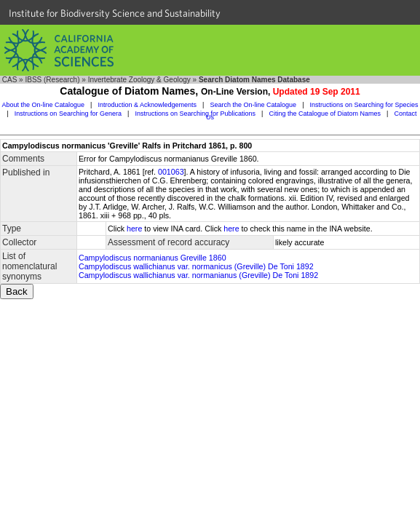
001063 (171, 172)
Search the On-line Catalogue (253, 105)
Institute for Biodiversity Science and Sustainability (115, 13)
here (134, 229)
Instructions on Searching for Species (364, 105)
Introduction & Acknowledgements (147, 105)
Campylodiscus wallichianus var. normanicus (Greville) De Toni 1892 (196, 266)
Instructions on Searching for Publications (195, 114)
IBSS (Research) (52, 80)
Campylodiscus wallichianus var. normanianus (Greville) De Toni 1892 (198, 275)
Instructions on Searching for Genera (68, 114)
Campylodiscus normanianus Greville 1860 (152, 258)
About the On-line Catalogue (43, 105)
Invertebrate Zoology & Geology (139, 80)
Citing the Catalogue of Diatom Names (325, 114)
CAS (10, 80)
